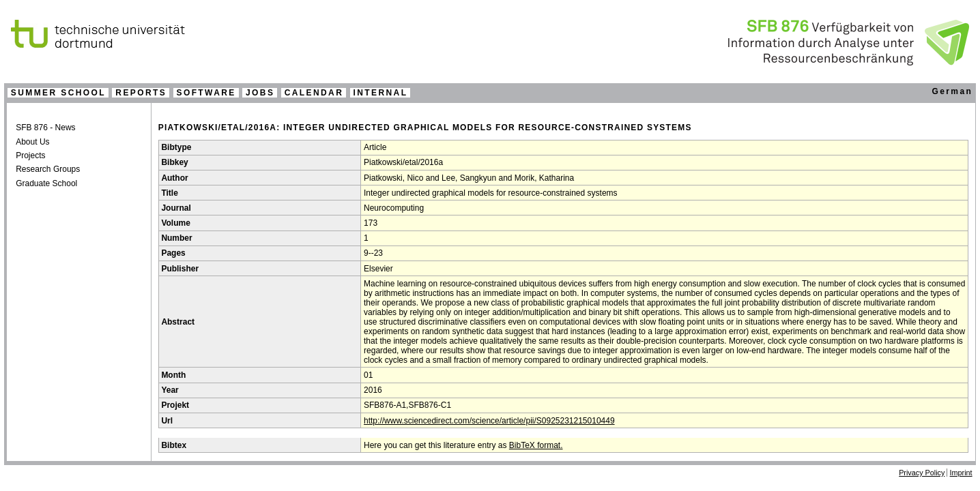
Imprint (961, 473)
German (952, 91)
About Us (32, 142)
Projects (30, 155)
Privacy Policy (922, 473)
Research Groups (48, 169)
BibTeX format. (536, 445)
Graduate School (46, 183)
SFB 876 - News (45, 128)
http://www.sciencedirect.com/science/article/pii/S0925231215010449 (489, 421)
